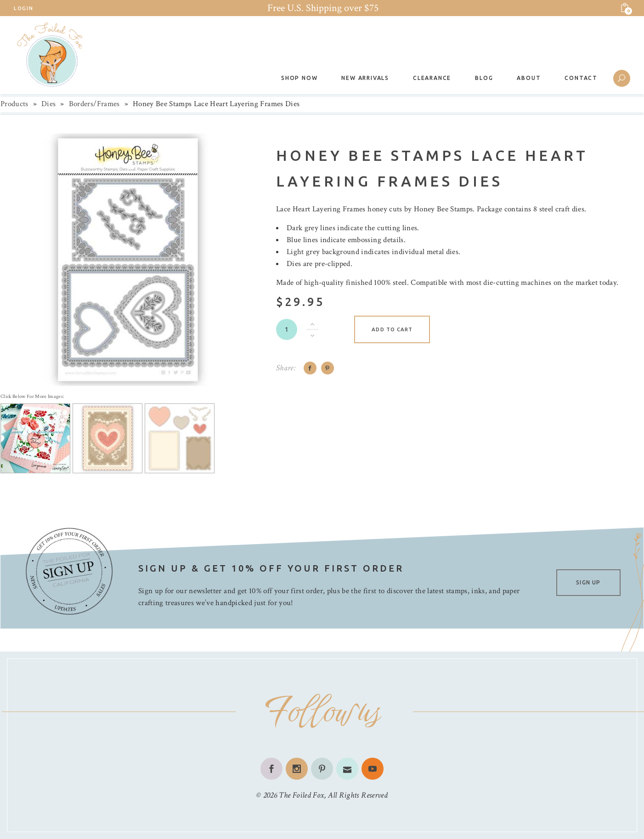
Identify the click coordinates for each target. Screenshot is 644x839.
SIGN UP (588, 582)
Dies (48, 104)
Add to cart (392, 329)
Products (14, 104)
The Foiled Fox (301, 795)
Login (23, 8)
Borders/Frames (94, 104)
